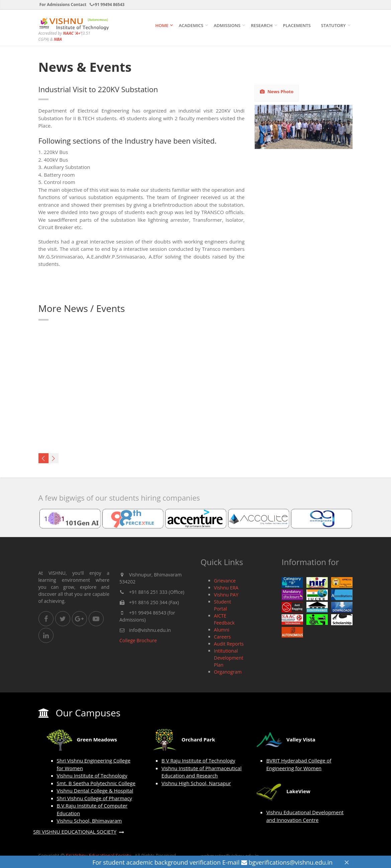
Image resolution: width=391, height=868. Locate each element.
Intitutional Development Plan (229, 658)
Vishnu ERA (226, 588)
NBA (58, 39)
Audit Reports (229, 644)
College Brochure (138, 640)
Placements (297, 25)
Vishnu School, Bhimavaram (89, 821)
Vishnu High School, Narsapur (196, 783)
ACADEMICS (191, 25)
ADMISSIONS (227, 25)
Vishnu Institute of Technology (92, 775)
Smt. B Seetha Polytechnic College (96, 783)
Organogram (228, 672)
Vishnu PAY (226, 595)
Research (262, 25)
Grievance (225, 581)
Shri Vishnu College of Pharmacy (94, 798)
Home (162, 25)
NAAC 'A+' (72, 33)
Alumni (222, 630)
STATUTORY (333, 25)
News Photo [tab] (277, 92)
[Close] (347, 862)
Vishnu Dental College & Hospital (95, 791)
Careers (222, 637)
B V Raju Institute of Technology (199, 760)
